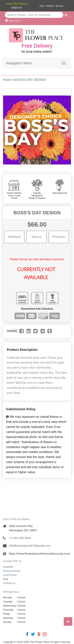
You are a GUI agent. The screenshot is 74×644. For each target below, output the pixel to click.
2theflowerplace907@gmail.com (30, 546)
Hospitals (8, 567)
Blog (5, 579)
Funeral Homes (12, 571)
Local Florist (10, 575)
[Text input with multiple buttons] (34, 15)
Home (7, 80)
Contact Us (9, 583)
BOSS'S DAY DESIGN (30, 80)
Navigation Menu (19, 63)
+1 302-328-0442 (20, 538)
